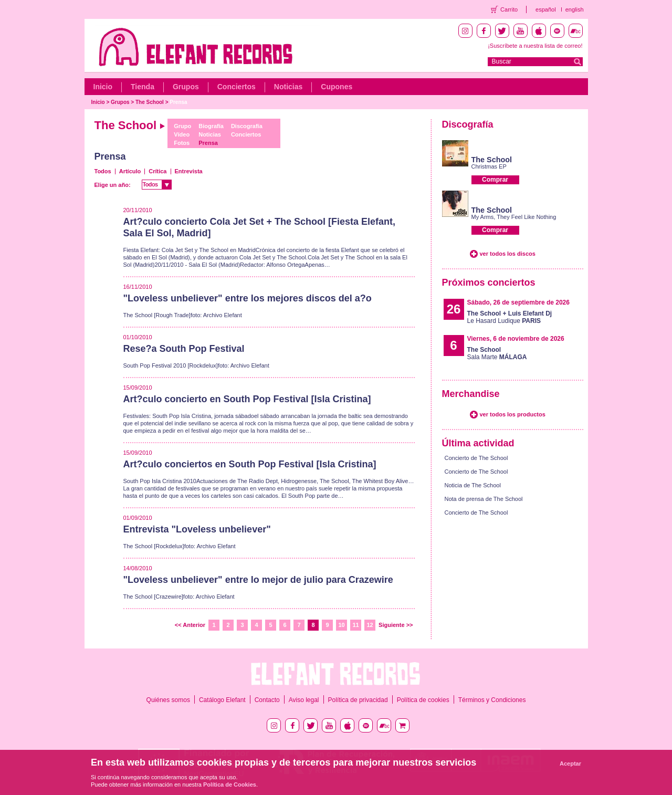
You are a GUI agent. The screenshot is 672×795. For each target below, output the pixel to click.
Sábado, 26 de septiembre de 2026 (518, 302)
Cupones (337, 87)
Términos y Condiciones (492, 700)
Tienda (143, 87)
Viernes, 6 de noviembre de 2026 (516, 339)
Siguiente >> (396, 625)
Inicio (103, 87)
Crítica (157, 171)
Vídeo (182, 134)
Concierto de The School (476, 458)
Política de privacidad (358, 700)
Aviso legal (304, 700)
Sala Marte (497, 353)
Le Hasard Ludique (510, 317)
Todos (103, 171)
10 (341, 625)
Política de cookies (423, 700)
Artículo (130, 171)
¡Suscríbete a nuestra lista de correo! (535, 46)
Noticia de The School (473, 485)
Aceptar (570, 763)
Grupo (182, 126)
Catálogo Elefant (222, 700)
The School (150, 102)
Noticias (288, 87)
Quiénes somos (168, 700)
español (546, 9)
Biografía (211, 126)
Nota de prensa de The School (484, 499)
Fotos (182, 143)
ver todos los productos (513, 414)
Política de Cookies (230, 784)
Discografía (247, 126)
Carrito (509, 9)
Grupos (186, 87)
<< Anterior (190, 625)
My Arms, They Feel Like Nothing (514, 217)
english (575, 9)
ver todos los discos (508, 254)
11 (355, 625)
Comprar (495, 180)
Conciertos (237, 87)
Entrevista (189, 171)
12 (370, 625)
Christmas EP (489, 166)
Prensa (178, 102)
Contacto (267, 700)
